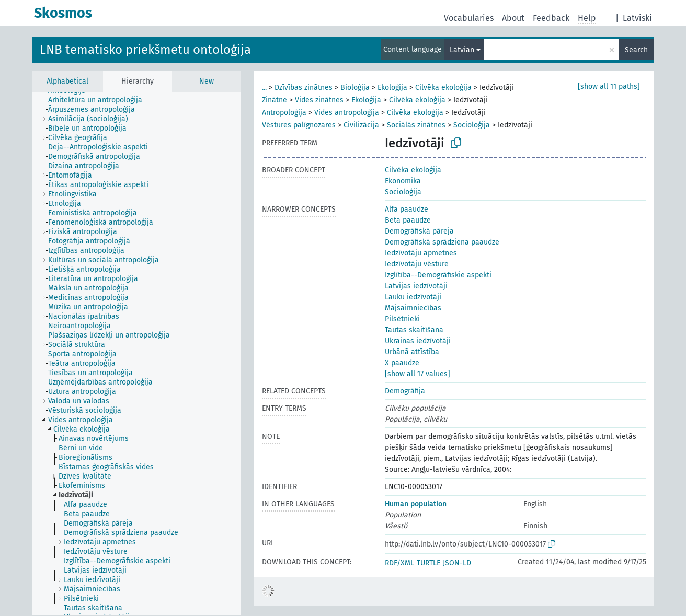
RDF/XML (399, 563)
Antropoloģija (284, 113)
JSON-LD (457, 563)
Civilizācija (361, 125)
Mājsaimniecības (413, 308)
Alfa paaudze (407, 209)
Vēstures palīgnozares (299, 125)
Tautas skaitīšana (414, 330)
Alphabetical (67, 81)
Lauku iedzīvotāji (413, 297)
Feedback (551, 18)
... (264, 88)
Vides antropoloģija (347, 113)
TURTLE (428, 563)
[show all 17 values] (418, 374)
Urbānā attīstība (412, 352)
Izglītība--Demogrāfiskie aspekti (438, 275)
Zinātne (275, 100)
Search (636, 50)
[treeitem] (100, 100)
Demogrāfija (405, 391)
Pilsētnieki (402, 319)
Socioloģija (472, 125)
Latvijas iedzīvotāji (416, 286)
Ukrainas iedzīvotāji (418, 341)
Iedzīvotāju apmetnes (421, 253)
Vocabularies (469, 18)
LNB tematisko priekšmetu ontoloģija (145, 50)
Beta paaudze (408, 220)
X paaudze (402, 363)
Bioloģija (355, 88)
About (513, 18)
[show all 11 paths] (609, 86)
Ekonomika (403, 181)
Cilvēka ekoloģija (443, 88)
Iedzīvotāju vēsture (417, 264)
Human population (416, 504)
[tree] (136, 353)
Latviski (637, 18)
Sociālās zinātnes (416, 125)
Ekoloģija (392, 88)
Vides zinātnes (319, 100)
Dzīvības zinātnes (304, 88)
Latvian (462, 50)
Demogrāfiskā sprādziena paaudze (442, 242)
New (207, 81)
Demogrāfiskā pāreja (419, 231)
